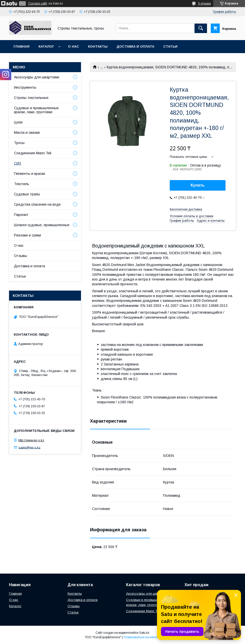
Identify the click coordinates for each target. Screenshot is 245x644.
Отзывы (20, 256)
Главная (21, 46)
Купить (198, 185)
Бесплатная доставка (186, 209)
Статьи (170, 46)
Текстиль (21, 184)
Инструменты (25, 87)
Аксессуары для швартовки (37, 77)
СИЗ (17, 163)
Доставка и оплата (135, 46)
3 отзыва (204, 4)
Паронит (21, 215)
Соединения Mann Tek (33, 153)
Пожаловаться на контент (142, 637)
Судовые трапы (27, 194)
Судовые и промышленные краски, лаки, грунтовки (36, 110)
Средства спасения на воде (37, 204)
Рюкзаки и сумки (27, 235)
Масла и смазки (27, 133)
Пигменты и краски (29, 174)
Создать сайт (38, 4)
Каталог (46, 46)
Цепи (18, 122)
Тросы (19, 143)
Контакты (98, 46)
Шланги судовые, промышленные (42, 225)
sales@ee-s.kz (29, 447)
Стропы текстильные (31, 98)
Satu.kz (144, 633)
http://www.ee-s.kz (31, 440)
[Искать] (201, 28)
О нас (73, 46)
